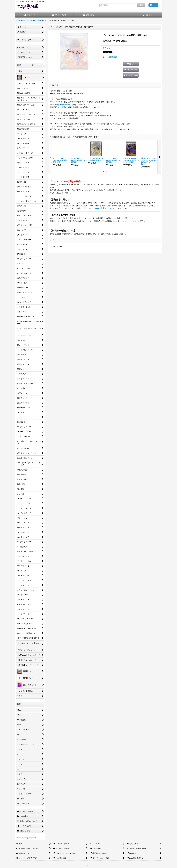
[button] (118, 15)
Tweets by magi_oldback (26, 838)
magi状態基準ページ (63, 105)
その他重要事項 (110, 57)
